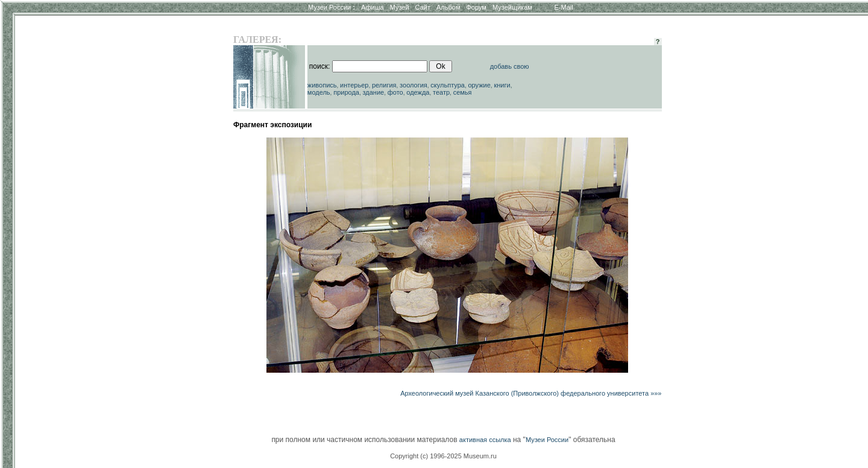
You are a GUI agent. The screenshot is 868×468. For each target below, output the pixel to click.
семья (463, 92)
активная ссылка (485, 440)
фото (395, 92)
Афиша (373, 7)
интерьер (354, 85)
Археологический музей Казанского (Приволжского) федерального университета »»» (531, 393)
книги (502, 85)
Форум (476, 7)
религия (384, 85)
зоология (414, 85)
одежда (418, 92)
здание (373, 92)
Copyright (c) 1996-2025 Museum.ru (443, 456)
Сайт (423, 7)
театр (441, 92)
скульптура (448, 85)
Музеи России (332, 7)
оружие (480, 85)
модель (319, 92)
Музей (400, 7)
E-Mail (564, 7)
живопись (322, 85)
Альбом (448, 7)
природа (346, 92)
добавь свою (510, 66)
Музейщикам (512, 7)
